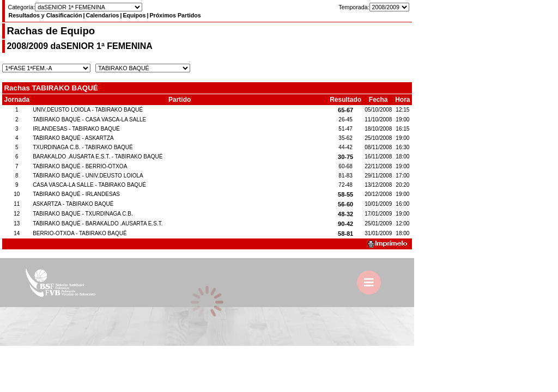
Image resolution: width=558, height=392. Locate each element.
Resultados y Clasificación (45, 15)
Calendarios (102, 15)
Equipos (134, 15)
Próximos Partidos (175, 15)
